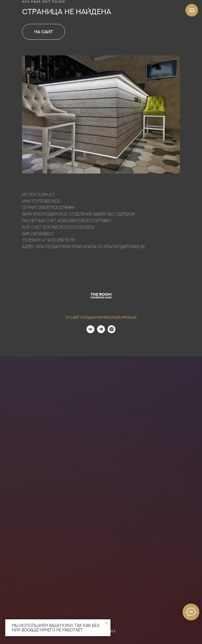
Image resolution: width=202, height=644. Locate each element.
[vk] (90, 332)
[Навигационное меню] (192, 10)
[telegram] (101, 332)
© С (69, 317)
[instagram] (112, 332)
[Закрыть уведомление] (107, 623)
